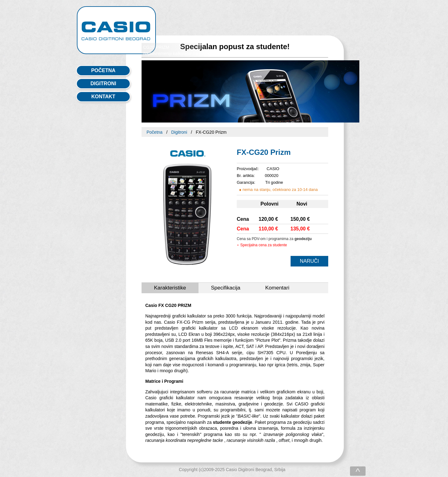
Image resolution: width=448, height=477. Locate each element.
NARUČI (309, 261)
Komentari (277, 288)
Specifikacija (226, 288)
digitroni (103, 83)
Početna (154, 132)
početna (103, 70)
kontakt (103, 97)
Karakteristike (170, 288)
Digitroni (179, 132)
